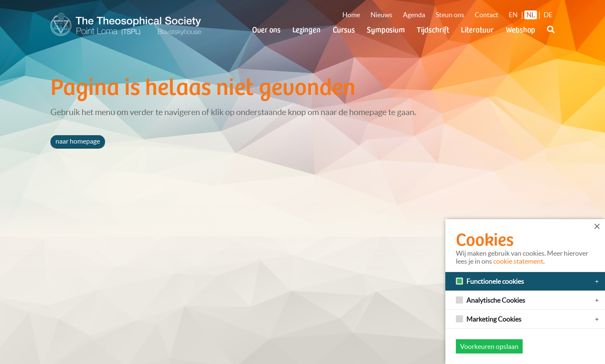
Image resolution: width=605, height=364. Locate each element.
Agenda (414, 15)
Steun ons (450, 15)
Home (351, 15)
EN (513, 15)
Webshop (521, 29)
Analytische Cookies (496, 300)
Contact (487, 15)
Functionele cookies (495, 281)
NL (531, 15)
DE (548, 15)
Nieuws (381, 15)
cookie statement (518, 261)
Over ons (266, 29)
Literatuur (477, 29)
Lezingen (306, 29)
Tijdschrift (433, 29)
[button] (551, 34)
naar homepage (78, 141)
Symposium (386, 29)
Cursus (344, 29)
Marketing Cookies (494, 319)
